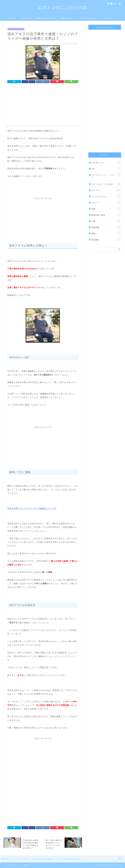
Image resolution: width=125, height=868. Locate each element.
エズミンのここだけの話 (62, 7)
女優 (106, 221)
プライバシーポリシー (88, 18)
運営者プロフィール (46, 18)
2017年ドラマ (106, 162)
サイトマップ (110, 18)
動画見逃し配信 (106, 215)
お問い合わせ (67, 18)
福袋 (106, 233)
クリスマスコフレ (106, 196)
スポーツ (106, 203)
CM (106, 169)
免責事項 (27, 865)
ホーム (12, 18)
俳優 (106, 209)
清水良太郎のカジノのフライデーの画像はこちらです (32, 508)
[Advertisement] (43, 105)
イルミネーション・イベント (106, 176)
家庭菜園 (106, 227)
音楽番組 (106, 240)
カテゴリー (26, 18)
